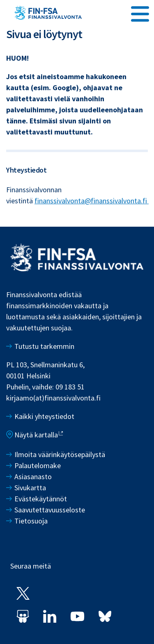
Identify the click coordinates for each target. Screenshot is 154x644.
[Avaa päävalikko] (140, 13)
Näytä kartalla (36, 435)
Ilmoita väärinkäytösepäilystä (60, 454)
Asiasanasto (33, 477)
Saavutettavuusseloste (50, 510)
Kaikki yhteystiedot (44, 416)
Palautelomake (38, 465)
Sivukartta (30, 488)
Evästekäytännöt (41, 499)
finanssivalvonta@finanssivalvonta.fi (92, 201)
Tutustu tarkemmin (44, 346)
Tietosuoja (31, 521)
